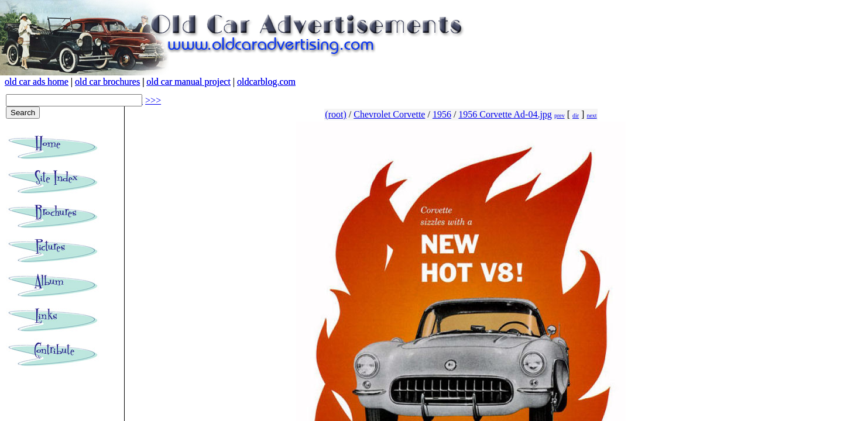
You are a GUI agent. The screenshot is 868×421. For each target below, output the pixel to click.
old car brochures (107, 82)
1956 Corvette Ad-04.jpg (505, 114)
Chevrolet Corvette (389, 114)
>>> (153, 100)
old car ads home (37, 82)
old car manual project (188, 82)
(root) (335, 114)
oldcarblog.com (266, 82)
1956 (442, 114)
